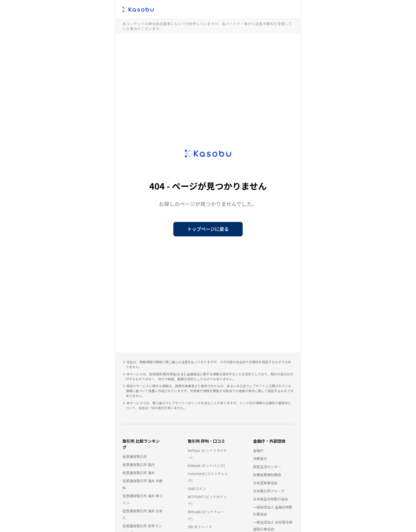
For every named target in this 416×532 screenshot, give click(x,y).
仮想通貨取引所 (135, 456)
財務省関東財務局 (267, 475)
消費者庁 (260, 458)
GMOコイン (197, 489)
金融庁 (258, 450)
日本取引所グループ (269, 491)
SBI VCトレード (200, 527)
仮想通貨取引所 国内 (139, 465)
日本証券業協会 (265, 483)
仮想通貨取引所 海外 (139, 473)
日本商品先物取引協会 (271, 499)
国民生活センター (267, 467)
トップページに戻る (208, 229)
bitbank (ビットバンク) (206, 465)
